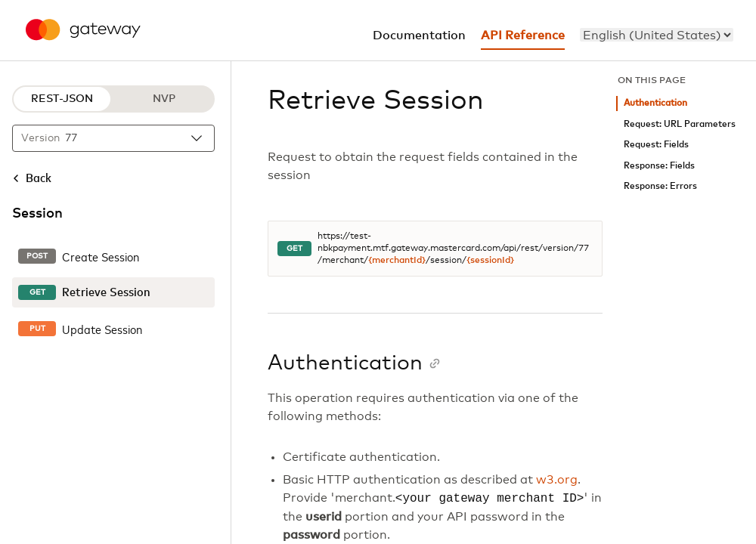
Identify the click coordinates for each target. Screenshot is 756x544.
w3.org (557, 480)
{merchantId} (397, 261)
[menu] (657, 35)
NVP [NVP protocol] (164, 99)
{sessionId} (490, 261)
